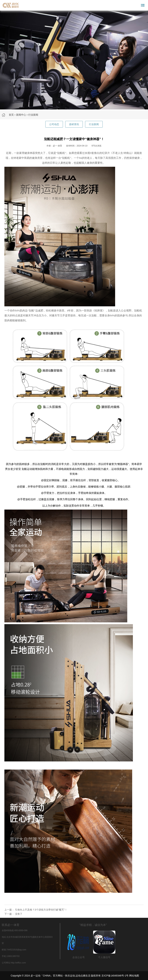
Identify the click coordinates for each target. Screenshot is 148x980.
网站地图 (134, 976)
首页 (11, 115)
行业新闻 (33, 115)
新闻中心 (21, 115)
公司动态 (54, 124)
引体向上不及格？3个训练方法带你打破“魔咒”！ (41, 910)
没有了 (19, 914)
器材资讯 (74, 124)
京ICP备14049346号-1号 (115, 976)
